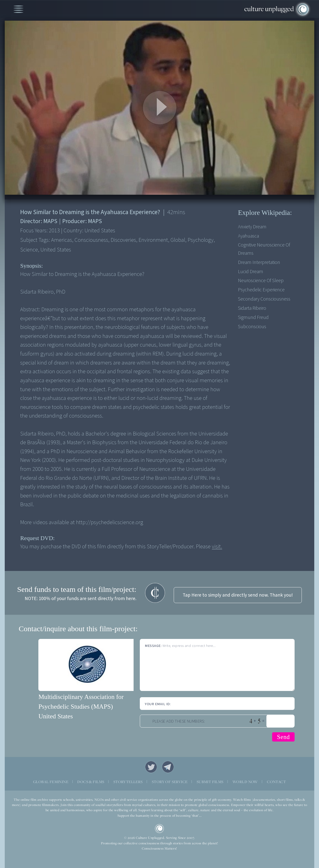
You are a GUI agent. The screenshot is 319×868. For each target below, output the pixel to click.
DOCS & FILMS (91, 782)
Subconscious (252, 327)
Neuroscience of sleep (261, 281)
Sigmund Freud (253, 317)
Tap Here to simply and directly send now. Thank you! (238, 595)
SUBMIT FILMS (210, 782)
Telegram (168, 767)
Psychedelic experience (261, 290)
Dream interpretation (259, 262)
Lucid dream (251, 272)
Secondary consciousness (264, 299)
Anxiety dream (252, 227)
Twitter (151, 767)
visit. (217, 547)
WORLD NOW (245, 782)
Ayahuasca (248, 236)
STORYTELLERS (128, 782)
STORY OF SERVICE (170, 782)
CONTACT (276, 782)
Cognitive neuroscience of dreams (264, 249)
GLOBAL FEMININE (51, 782)
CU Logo (159, 829)
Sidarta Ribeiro (252, 308)
